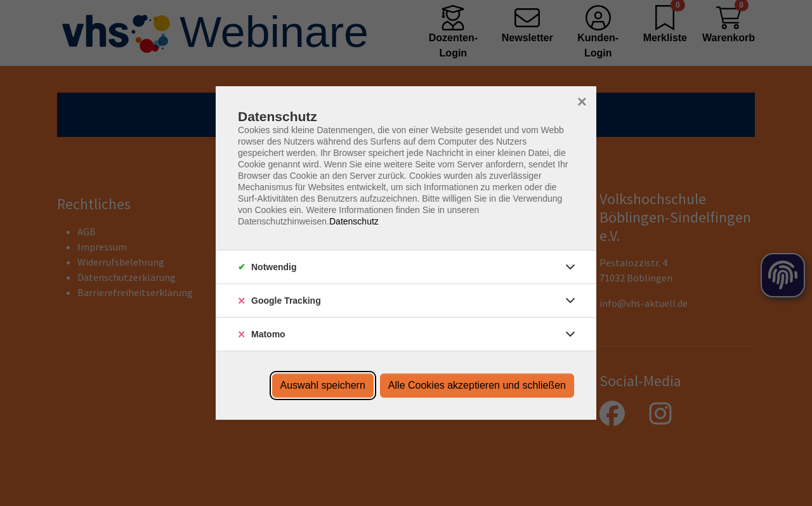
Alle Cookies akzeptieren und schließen (477, 385)
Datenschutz (354, 221)
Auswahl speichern (323, 385)
